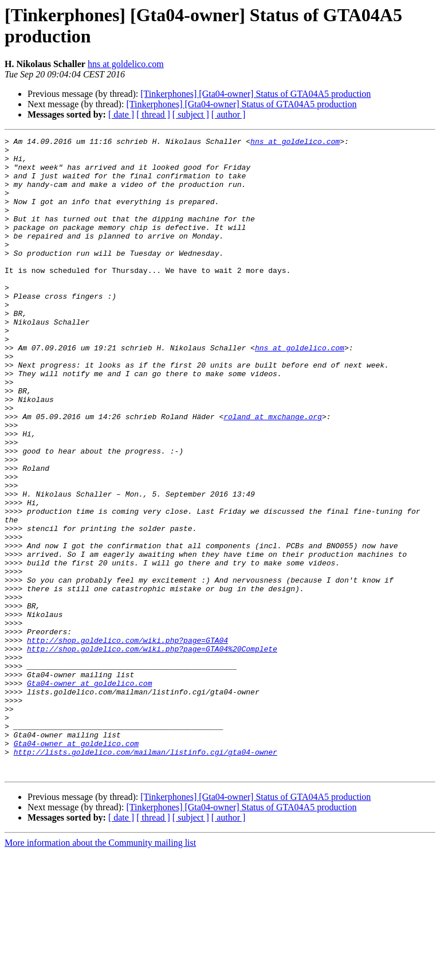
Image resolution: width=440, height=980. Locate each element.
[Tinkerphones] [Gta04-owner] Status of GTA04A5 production (256, 94)
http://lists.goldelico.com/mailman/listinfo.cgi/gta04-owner (146, 876)
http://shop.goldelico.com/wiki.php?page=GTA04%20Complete (152, 752)
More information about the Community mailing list (100, 970)
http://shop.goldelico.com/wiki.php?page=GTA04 (127, 741)
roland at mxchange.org (273, 473)
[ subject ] (191, 114)
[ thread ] (153, 114)
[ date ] (121, 114)
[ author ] (229, 114)
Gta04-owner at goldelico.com (89, 793)
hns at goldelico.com (126, 64)
